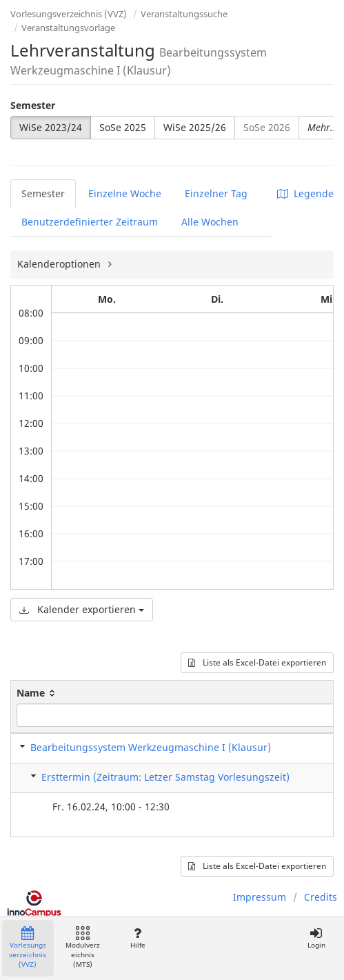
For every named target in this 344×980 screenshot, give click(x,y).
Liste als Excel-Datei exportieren (257, 662)
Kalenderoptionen (60, 264)
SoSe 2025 (123, 127)
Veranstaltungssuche (184, 14)
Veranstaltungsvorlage (68, 28)
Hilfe (138, 938)
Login (316, 938)
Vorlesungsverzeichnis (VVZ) (69, 14)
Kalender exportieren (82, 609)
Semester (33, 105)
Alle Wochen (210, 222)
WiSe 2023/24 (51, 127)
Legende (305, 193)
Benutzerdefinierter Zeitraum (90, 222)
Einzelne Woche (125, 193)
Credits (321, 897)
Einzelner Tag (216, 193)
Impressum (260, 897)
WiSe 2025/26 (195, 127)
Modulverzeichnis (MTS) (83, 948)
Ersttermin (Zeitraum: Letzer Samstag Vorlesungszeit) (165, 777)
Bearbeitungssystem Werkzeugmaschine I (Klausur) (151, 747)
